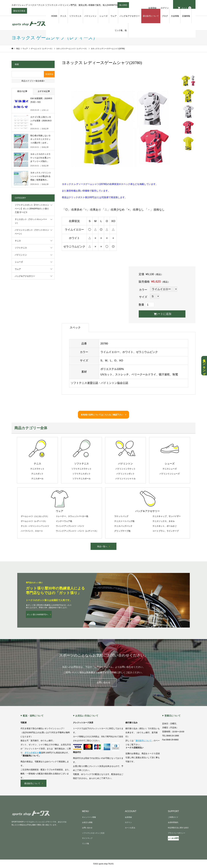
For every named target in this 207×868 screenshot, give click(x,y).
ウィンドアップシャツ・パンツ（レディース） (77, 531)
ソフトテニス (75, 16)
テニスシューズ (170, 469)
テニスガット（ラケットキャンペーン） (31, 221)
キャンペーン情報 (89, 817)
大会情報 (175, 16)
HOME (54, 16)
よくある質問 (173, 838)
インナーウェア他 (64, 521)
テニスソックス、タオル (164, 521)
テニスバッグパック (123, 526)
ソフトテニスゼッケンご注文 (93, 833)
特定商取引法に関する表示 (178, 828)
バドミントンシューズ (170, 474)
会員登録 (152, 8)
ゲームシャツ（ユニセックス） (35, 516)
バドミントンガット (125, 474)
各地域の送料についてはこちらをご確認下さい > (103, 415)
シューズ (103, 16)
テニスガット (37, 474)
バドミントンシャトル (125, 479)
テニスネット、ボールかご (165, 526)
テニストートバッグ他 (124, 521)
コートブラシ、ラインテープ (166, 531)
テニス (63, 16)
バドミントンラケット (125, 469)
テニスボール (37, 479)
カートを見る (130, 828)
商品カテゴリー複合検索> (33, 81)
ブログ (165, 16)
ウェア (114, 16)
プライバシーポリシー (177, 833)
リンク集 (86, 844)
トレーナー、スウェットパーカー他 (72, 516)
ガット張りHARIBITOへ (38, 614)
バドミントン (90, 16)
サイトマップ (87, 838)
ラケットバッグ (121, 516)
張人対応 (123, 6)
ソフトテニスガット (82, 474)
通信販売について (151, 16)
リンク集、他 (121, 30)
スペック (75, 328)
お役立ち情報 (87, 822)
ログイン (165, 8)
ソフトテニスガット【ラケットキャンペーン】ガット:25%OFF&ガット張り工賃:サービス (32, 208)
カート (186, 8)
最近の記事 (22, 91)
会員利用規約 (173, 822)
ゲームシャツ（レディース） (34, 521)
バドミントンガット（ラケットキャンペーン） (32, 232)
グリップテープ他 (122, 531)
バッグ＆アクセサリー (130, 16)
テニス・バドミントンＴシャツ (35, 526)
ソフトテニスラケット (82, 469)
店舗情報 (186, 16)
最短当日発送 (19, 12)
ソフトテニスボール (82, 479)
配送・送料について (33, 716)
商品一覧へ (102, 546)
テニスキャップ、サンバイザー (167, 516)
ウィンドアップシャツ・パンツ (70, 526)
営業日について (172, 716)
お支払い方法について (87, 716)
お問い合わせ (103, 682)
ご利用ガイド (173, 817)
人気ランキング (204, 366)
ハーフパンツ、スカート (32, 531)
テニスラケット (37, 469)
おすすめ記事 (44, 91)
